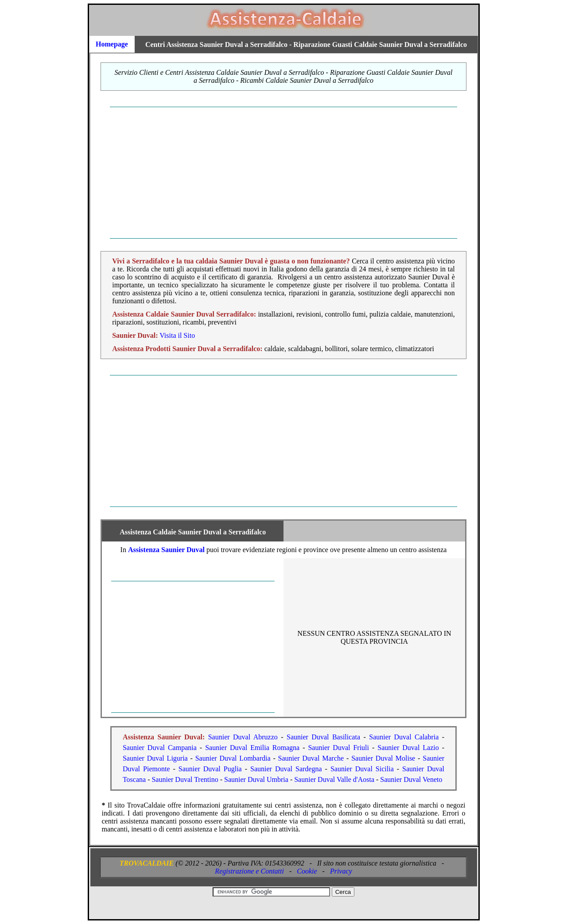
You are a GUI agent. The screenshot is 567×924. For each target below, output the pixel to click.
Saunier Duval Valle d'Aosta (334, 779)
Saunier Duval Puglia (210, 769)
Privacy (341, 871)
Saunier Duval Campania (160, 748)
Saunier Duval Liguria (155, 758)
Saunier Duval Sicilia (362, 769)
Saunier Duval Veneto (411, 779)
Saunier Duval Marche (311, 758)
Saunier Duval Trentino (185, 779)
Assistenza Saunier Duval (166, 550)
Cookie (307, 871)
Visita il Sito (177, 335)
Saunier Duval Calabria (404, 737)
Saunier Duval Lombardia (233, 758)
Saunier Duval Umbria (256, 779)
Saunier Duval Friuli (338, 748)
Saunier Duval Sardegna (286, 769)
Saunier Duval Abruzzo (243, 737)
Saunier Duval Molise (383, 758)
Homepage (112, 44)
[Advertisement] (284, 173)
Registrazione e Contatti (249, 871)
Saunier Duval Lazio (408, 748)
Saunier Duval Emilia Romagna (252, 748)
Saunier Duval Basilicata (323, 737)
